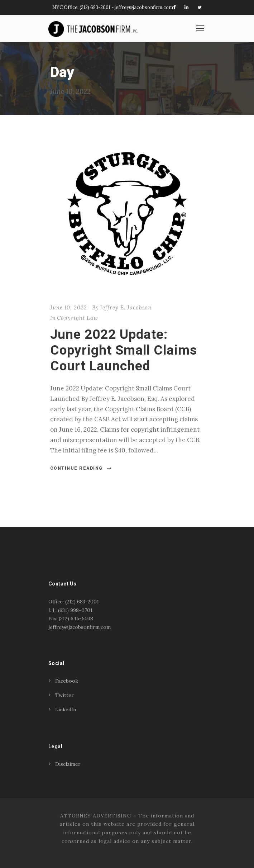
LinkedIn (66, 710)
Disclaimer (68, 764)
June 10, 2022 (69, 307)
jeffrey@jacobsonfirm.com (144, 7)
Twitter (64, 695)
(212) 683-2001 (95, 7)
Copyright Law (78, 318)
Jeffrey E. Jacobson (126, 307)
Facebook (67, 681)
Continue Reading (81, 468)
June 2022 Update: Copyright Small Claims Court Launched (124, 350)
